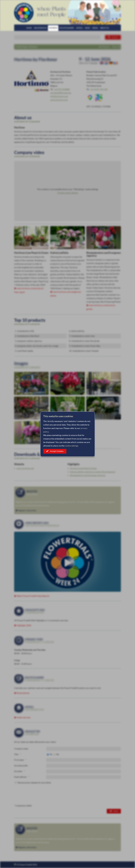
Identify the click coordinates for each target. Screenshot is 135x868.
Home (29, 28)
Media (95, 28)
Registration (40, 28)
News (87, 28)
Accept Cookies (57, 451)
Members (53, 28)
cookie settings (72, 446)
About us (104, 28)
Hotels (79, 28)
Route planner (67, 28)
